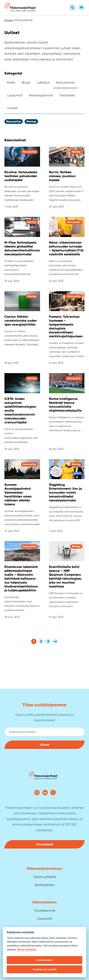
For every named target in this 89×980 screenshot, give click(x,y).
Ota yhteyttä (45, 844)
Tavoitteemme (45, 911)
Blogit (26, 82)
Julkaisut (43, 82)
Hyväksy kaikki (45, 960)
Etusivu (9, 20)
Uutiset (12, 108)
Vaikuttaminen (44, 902)
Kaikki (11, 82)
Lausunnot (15, 95)
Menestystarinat (41, 95)
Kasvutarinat (65, 82)
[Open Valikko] (81, 8)
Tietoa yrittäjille (45, 877)
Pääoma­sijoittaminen (45, 868)
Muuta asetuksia (27, 950)
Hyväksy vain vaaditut (44, 969)
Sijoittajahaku (44, 885)
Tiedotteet (67, 95)
